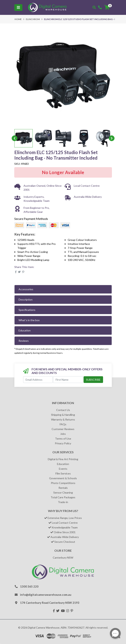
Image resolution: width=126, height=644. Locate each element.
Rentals (63, 488)
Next (112, 138)
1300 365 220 (29, 586)
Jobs (63, 434)
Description (26, 299)
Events (63, 469)
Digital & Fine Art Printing (63, 459)
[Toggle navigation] (18, 8)
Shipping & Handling (63, 415)
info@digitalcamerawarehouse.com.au (46, 595)
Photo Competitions (63, 483)
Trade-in (63, 502)
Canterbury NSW (63, 558)
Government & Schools (63, 478)
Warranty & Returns (63, 419)
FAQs (63, 424)
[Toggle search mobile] (94, 7)
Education (25, 330)
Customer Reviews (63, 429)
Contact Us (63, 410)
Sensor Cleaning (63, 492)
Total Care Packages (63, 497)
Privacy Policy (63, 443)
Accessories (26, 289)
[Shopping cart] (107, 7)
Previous (15, 138)
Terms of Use (63, 439)
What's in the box (29, 320)
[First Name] (68, 380)
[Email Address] (38, 380)
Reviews (24, 341)
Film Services (63, 473)
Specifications (27, 310)
